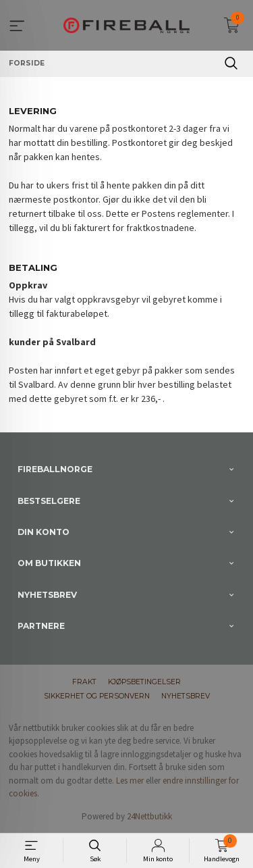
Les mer (130, 781)
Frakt (84, 682)
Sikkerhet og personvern (97, 696)
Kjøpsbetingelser (144, 682)
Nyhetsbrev (186, 696)
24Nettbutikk (149, 816)
